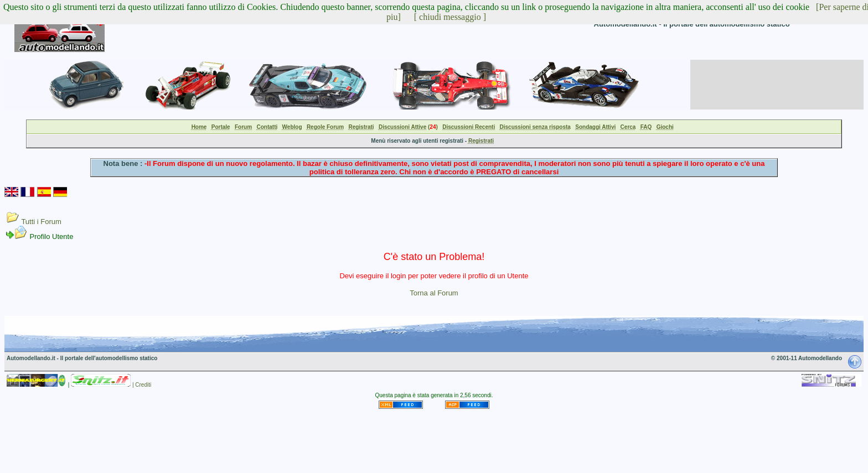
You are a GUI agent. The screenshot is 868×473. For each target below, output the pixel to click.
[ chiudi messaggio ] (450, 17)
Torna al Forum (434, 293)
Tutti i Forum (41, 222)
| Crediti (142, 385)
